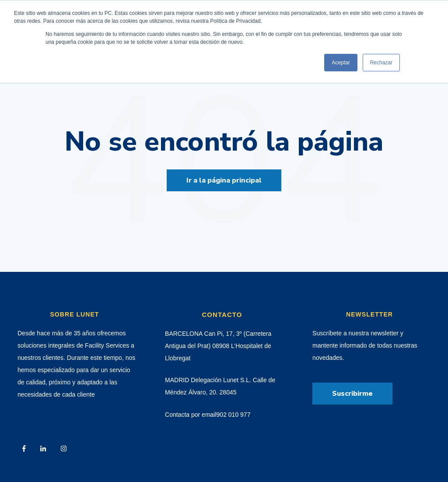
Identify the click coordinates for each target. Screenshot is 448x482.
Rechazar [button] (381, 63)
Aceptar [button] (341, 63)
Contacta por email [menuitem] (191, 415)
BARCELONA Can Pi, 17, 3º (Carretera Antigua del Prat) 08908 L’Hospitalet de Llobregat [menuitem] (218, 346)
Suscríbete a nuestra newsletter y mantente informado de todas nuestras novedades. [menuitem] (365, 345)
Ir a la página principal (224, 180)
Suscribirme (352, 394)
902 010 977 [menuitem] (234, 415)
